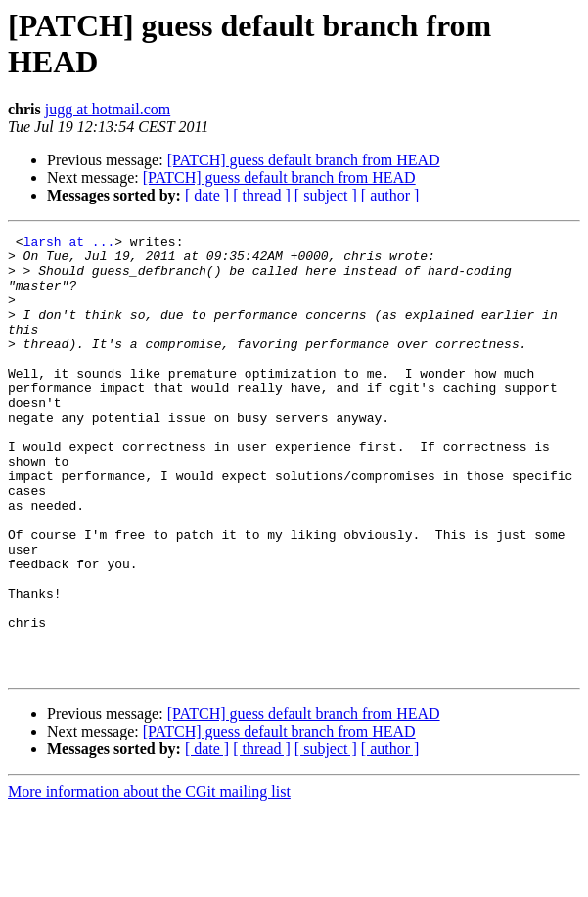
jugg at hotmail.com (108, 109)
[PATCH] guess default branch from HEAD (304, 160)
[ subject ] (326, 195)
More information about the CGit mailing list (149, 880)
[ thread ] (262, 195)
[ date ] (207, 195)
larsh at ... (69, 244)
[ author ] (390, 195)
